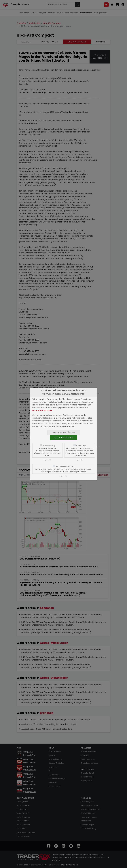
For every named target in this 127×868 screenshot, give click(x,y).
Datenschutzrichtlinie (42, 410)
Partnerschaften (65, 466)
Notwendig (49, 446)
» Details (47, 460)
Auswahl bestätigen (64, 433)
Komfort (81, 446)
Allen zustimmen (64, 438)
